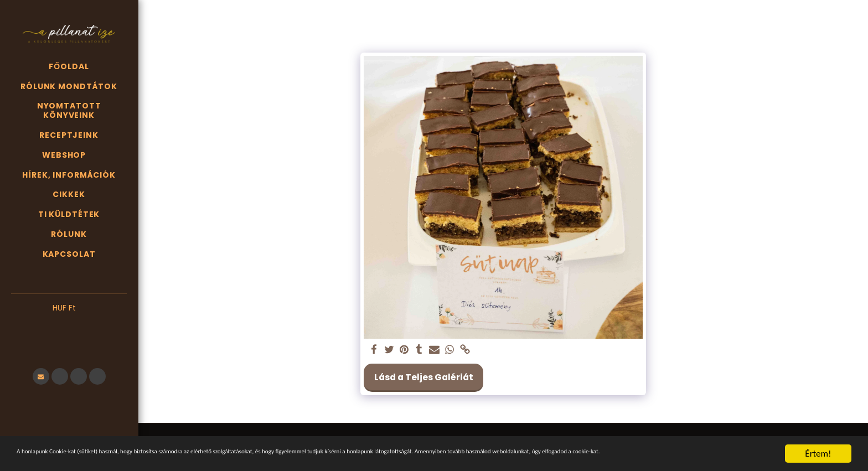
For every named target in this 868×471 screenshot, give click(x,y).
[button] (69, 325)
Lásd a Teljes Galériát (424, 377)
